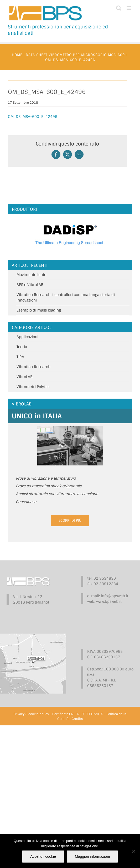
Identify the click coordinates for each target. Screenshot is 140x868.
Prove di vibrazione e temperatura (46, 478)
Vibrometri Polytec (33, 387)
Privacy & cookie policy (31, 714)
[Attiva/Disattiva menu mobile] (129, 8)
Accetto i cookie (43, 856)
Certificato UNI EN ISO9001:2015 (78, 714)
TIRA (20, 357)
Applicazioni (27, 337)
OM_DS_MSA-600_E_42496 (33, 117)
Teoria (22, 347)
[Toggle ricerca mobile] (119, 8)
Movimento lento (31, 275)
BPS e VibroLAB (30, 285)
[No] (133, 851)
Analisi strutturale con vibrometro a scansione (57, 494)
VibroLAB (25, 377)
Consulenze (26, 502)
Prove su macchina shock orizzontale (49, 486)
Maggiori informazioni (92, 856)
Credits (77, 719)
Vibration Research (33, 367)
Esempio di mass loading (39, 310)
